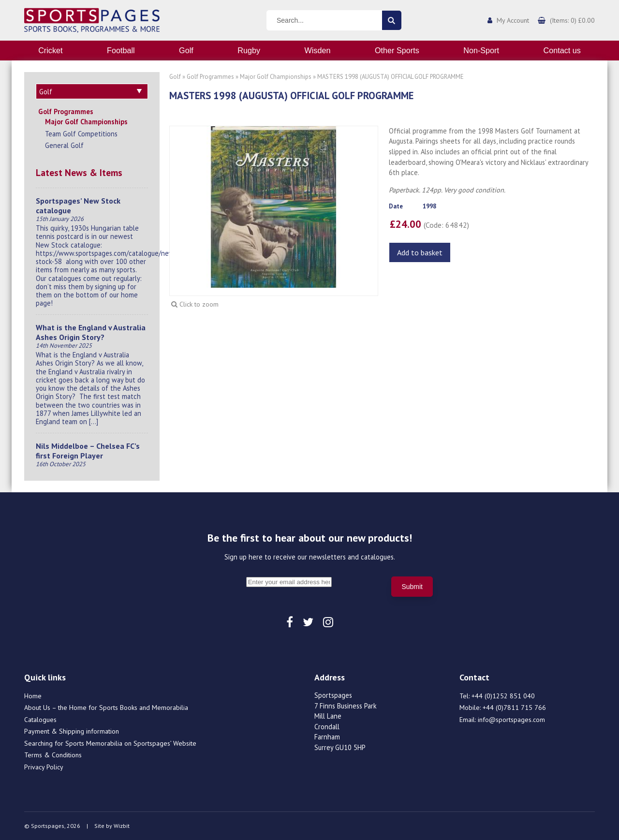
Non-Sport (481, 50)
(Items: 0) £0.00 (572, 20)
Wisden (318, 50)
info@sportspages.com (511, 720)
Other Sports (397, 50)
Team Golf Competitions (81, 134)
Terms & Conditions (53, 755)
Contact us (562, 50)
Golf (186, 50)
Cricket (50, 50)
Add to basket (420, 252)
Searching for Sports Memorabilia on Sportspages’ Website (110, 743)
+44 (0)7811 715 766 (514, 707)
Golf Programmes (66, 111)
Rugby (249, 50)
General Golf (64, 145)
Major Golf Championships (86, 122)
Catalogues (40, 720)
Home (33, 696)
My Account (513, 20)
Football (121, 50)
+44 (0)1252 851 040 (503, 696)
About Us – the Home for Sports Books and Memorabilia (106, 707)
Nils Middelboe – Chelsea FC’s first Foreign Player (88, 451)
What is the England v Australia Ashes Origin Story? (91, 332)
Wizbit (122, 826)
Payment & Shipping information (72, 731)
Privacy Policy (44, 767)
